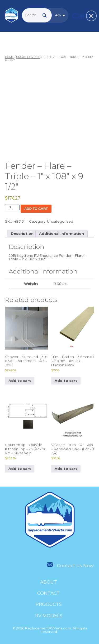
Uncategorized (28, 57)
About (49, 582)
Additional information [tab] (62, 233)
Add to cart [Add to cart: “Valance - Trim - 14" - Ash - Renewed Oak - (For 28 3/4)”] (66, 469)
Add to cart (36, 209)
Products (49, 604)
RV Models (49, 616)
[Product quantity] (12, 207)
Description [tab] (22, 233)
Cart (79, 16)
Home (9, 57)
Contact (49, 593)
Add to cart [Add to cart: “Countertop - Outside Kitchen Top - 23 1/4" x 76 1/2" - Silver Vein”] (20, 469)
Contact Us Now (70, 566)
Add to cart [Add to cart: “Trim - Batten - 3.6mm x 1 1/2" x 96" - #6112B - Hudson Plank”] (66, 381)
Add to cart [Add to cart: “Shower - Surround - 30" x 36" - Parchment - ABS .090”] (20, 381)
